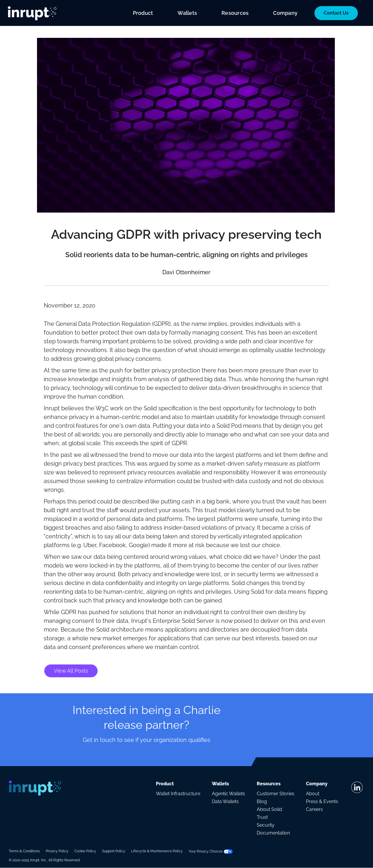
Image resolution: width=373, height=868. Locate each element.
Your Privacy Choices (211, 851)
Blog (262, 801)
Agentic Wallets (228, 794)
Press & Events (322, 801)
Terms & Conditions (24, 851)
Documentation (273, 833)
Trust (262, 817)
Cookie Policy (85, 851)
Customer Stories (276, 794)
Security (266, 825)
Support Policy (114, 851)
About (313, 794)
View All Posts (71, 671)
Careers (314, 809)
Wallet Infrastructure (178, 794)
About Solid (269, 809)
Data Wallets (225, 801)
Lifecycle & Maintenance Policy (157, 851)
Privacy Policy (57, 851)
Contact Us (336, 13)
